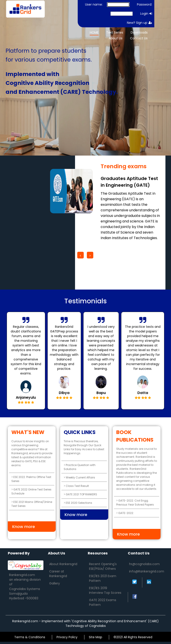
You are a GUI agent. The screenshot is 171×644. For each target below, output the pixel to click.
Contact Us (139, 38)
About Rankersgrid (63, 564)
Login (146, 14)
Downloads (139, 32)
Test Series (115, 32)
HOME (94, 32)
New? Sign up (139, 23)
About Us (116, 38)
